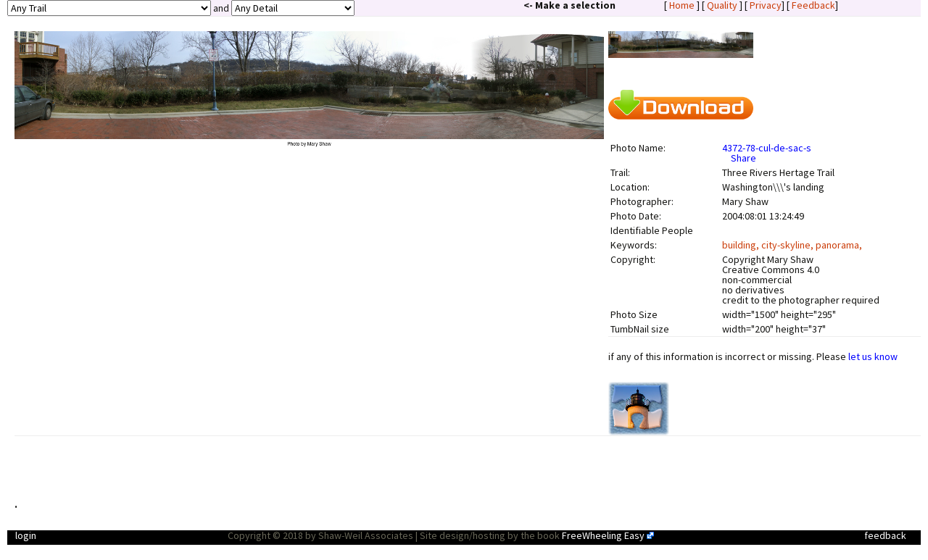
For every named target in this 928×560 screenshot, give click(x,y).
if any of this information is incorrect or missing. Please (753, 356)
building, (742, 245)
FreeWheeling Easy (603, 535)
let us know (873, 356)
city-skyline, (788, 245)
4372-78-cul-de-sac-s (767, 148)
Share (743, 158)
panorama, (839, 245)
